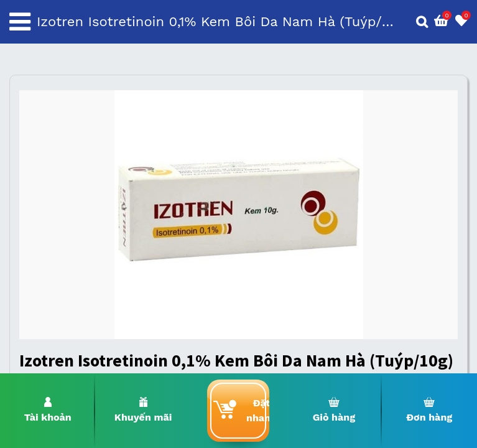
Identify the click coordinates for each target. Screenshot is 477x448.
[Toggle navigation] (20, 22)
